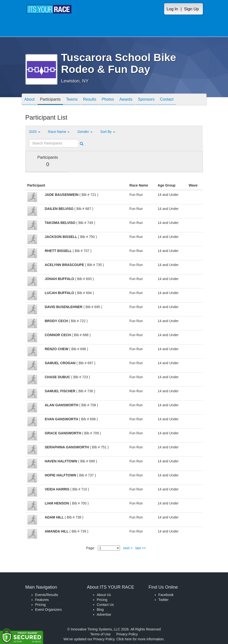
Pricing (41, 605)
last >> (140, 548)
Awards (126, 100)
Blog (100, 610)
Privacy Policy (127, 634)
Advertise (104, 614)
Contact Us (105, 605)
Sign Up (192, 9)
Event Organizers (49, 610)
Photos (108, 100)
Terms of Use (100, 634)
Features (42, 600)
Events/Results (47, 595)
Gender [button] (85, 132)
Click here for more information (140, 639)
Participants (50, 100)
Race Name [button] (59, 132)
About (30, 100)
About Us (104, 595)
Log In (172, 9)
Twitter (164, 600)
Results (90, 100)
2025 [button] (35, 132)
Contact (167, 100)
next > (128, 548)
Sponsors (146, 100)
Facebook (166, 595)
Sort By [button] (108, 132)
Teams (72, 100)
